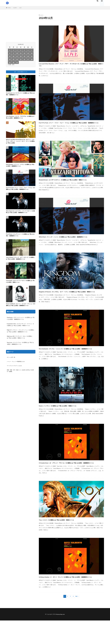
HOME (9, 8)
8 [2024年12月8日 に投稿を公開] (10, 53)
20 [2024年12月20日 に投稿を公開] (28, 56)
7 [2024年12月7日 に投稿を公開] (32, 50)
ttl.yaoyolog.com (60, 638)
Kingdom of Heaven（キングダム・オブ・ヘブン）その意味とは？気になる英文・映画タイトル (70, 304)
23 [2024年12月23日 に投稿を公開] (13, 59)
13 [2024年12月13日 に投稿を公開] (28, 53)
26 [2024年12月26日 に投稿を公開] (24, 59)
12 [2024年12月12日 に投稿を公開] (24, 53)
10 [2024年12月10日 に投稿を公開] (17, 53)
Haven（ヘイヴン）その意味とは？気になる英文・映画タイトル (69, 423)
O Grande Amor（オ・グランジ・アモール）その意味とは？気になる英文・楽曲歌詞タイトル (70, 482)
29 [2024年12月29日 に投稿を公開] (10, 62)
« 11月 (9, 65)
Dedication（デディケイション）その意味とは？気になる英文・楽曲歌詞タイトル (21, 327)
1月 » (13, 65)
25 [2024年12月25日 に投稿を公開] (21, 59)
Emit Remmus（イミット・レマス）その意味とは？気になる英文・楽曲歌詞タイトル (20, 167)
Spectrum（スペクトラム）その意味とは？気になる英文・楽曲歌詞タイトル (20, 352)
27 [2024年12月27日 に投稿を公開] (28, 59)
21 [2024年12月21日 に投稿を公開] (32, 56)
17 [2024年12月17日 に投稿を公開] (17, 56)
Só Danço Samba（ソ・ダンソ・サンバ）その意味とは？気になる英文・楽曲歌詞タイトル (71, 599)
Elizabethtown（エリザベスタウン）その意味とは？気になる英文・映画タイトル (71, 186)
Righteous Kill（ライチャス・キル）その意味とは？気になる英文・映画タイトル (20, 346)
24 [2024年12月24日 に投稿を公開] (17, 59)
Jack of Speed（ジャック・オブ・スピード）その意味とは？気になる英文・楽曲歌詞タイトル (20, 264)
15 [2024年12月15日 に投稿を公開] (10, 56)
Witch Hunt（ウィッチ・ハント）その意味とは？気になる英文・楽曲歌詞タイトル (71, 246)
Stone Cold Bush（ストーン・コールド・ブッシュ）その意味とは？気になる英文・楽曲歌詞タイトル (20, 313)
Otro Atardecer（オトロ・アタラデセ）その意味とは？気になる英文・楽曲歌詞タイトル (20, 118)
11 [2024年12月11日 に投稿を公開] (21, 53)
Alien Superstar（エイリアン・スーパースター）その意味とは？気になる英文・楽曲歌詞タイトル (20, 217)
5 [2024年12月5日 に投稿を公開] (24, 50)
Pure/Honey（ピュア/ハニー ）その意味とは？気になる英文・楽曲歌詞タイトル (20, 240)
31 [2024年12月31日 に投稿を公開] (17, 62)
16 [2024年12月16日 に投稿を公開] (13, 56)
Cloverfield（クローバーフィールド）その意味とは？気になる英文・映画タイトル (20, 288)
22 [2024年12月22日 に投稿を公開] (10, 59)
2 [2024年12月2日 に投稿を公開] (13, 50)
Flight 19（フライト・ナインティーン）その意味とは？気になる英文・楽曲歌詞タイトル (21, 340)
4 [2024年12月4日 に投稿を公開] (21, 50)
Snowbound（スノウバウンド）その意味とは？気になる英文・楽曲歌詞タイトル (21, 94)
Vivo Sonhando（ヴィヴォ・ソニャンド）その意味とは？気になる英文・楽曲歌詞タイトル (71, 364)
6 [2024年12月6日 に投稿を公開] (28, 50)
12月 (20, 8)
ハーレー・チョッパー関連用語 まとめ (17, 371)
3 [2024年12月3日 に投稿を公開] (17, 50)
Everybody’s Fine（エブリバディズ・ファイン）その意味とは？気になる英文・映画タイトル (20, 334)
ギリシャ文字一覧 (12, 367)
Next (77, 620)
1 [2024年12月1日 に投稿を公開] (10, 50)
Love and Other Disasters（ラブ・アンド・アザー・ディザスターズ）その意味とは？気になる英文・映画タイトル (70, 66)
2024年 (15, 8)
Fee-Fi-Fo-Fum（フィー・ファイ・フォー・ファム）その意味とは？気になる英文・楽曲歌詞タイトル (71, 126)
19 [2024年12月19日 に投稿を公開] (24, 56)
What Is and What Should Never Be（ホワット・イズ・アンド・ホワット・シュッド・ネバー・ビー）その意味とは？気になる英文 (20, 143)
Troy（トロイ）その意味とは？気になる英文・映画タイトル (67, 540)
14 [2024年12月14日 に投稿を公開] (32, 53)
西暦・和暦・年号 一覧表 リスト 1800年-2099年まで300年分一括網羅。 (20, 381)
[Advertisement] (21, 27)
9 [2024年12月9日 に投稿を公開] (13, 53)
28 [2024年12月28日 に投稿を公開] (32, 59)
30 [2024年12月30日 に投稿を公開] (13, 62)
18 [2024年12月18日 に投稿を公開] (21, 56)
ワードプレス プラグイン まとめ (16, 375)
